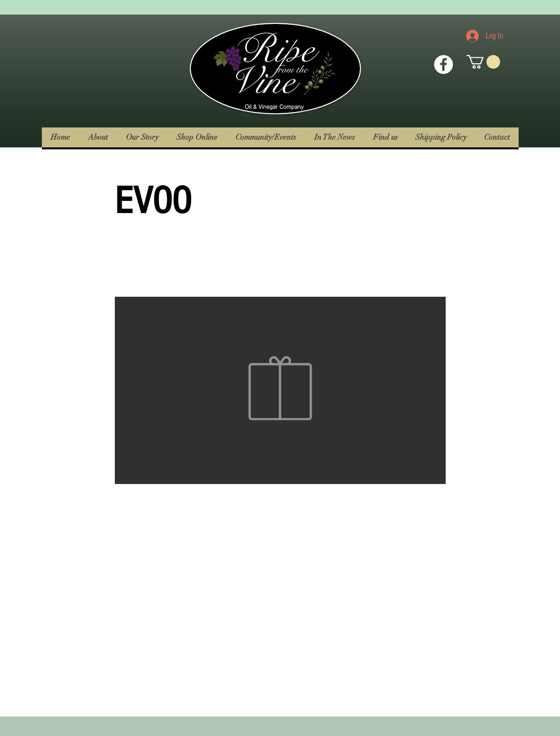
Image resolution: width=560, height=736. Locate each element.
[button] (483, 62)
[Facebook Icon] (443, 64)
